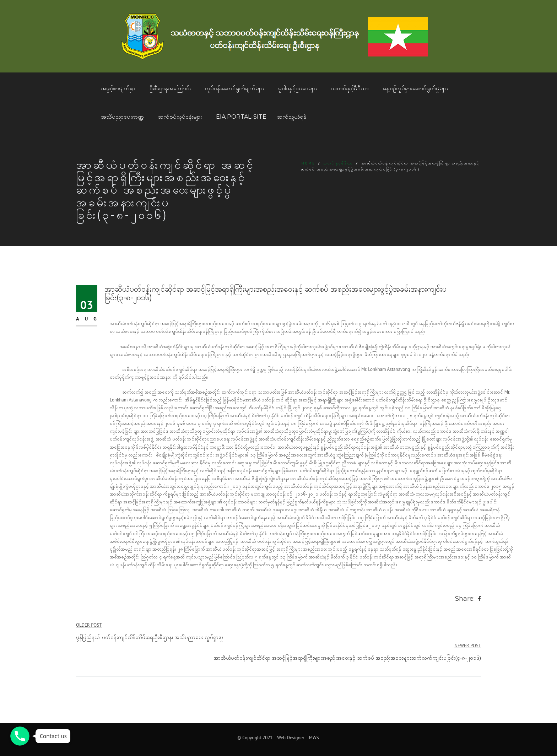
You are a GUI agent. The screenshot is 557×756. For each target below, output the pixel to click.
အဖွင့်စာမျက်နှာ (118, 88)
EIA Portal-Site (241, 117)
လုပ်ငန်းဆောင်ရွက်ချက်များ (234, 88)
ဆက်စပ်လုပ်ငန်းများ (180, 117)
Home (309, 163)
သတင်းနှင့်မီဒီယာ (350, 88)
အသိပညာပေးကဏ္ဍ (122, 117)
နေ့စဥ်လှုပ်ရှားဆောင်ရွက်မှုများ (415, 88)
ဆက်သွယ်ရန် (292, 117)
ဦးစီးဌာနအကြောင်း (170, 88)
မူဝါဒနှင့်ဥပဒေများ (298, 88)
